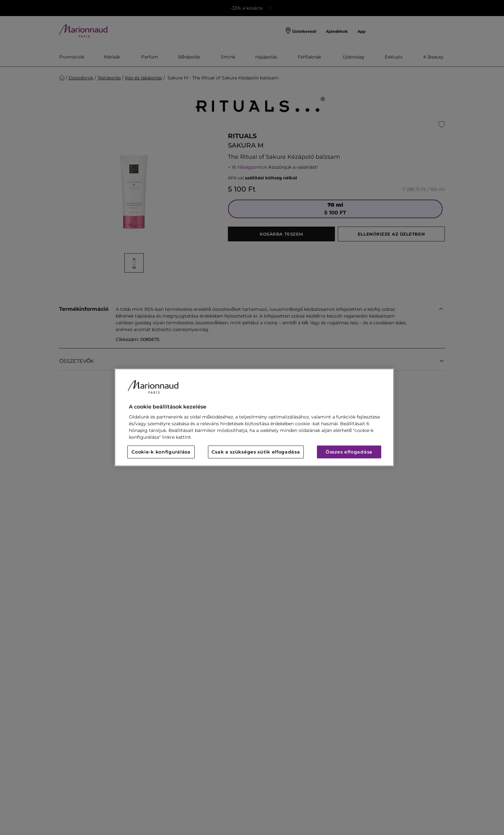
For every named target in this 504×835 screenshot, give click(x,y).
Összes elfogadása (349, 452)
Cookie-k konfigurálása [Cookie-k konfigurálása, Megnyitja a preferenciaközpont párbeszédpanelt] (161, 452)
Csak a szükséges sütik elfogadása (256, 452)
